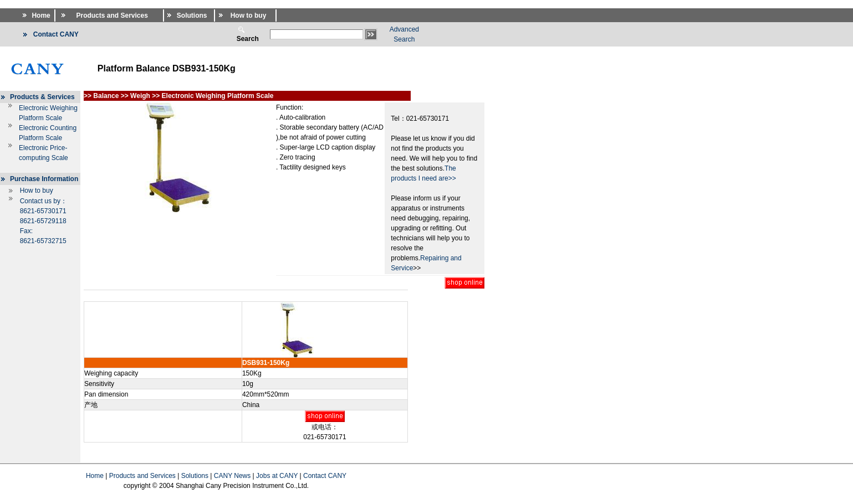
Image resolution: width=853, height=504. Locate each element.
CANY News (232, 476)
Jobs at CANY (277, 476)
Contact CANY (325, 476)
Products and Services (142, 476)
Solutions (195, 476)
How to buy (37, 191)
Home (95, 476)
